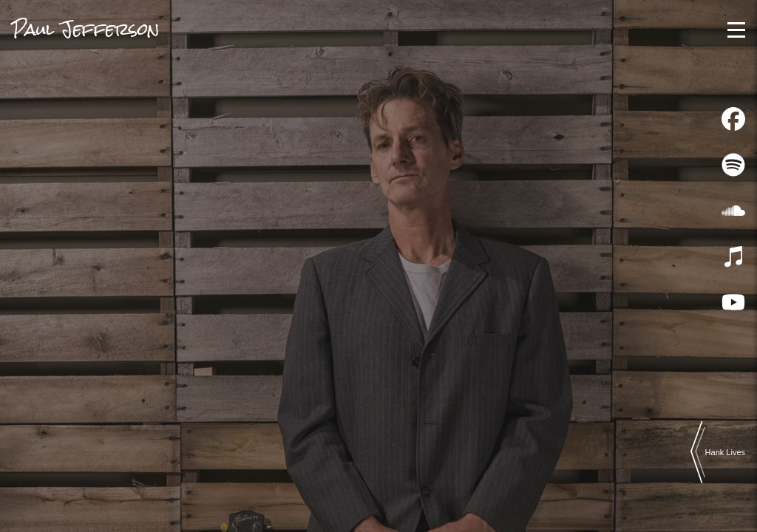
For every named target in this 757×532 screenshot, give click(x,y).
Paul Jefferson (86, 29)
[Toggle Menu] (736, 30)
